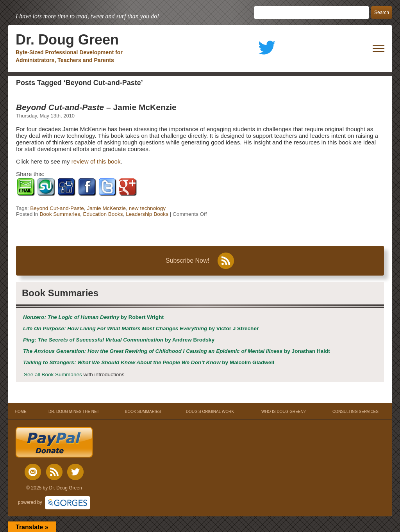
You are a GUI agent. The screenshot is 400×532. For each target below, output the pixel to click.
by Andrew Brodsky (119, 340)
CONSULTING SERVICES (355, 412)
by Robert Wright (93, 317)
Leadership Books (147, 214)
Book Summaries (60, 214)
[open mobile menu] (379, 48)
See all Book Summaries (53, 375)
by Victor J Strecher (141, 328)
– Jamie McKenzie (96, 107)
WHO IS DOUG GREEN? (283, 412)
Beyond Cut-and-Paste (57, 208)
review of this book (96, 161)
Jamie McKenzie (106, 208)
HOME (21, 412)
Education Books (103, 214)
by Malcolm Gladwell (149, 362)
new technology (147, 208)
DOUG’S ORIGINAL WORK (210, 412)
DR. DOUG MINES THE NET (74, 412)
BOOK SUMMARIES (143, 412)
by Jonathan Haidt (177, 351)
